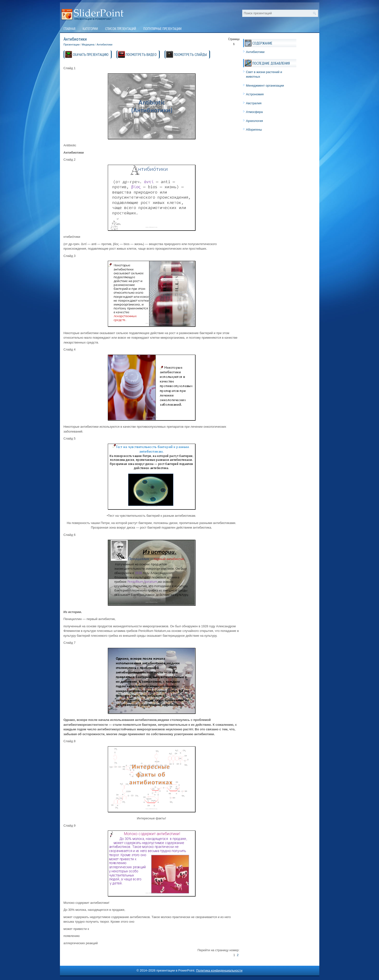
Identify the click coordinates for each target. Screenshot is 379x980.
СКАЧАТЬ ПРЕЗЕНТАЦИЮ (91, 54)
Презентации (72, 45)
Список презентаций (121, 29)
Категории (90, 29)
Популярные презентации (162, 29)
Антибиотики (105, 45)
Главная (69, 29)
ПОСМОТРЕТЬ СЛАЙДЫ (190, 54)
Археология (255, 121)
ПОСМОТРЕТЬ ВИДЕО (141, 54)
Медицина (88, 45)
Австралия (254, 103)
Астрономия (255, 94)
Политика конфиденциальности (219, 970)
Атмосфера (254, 112)
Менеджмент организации (265, 86)
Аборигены (254, 130)
